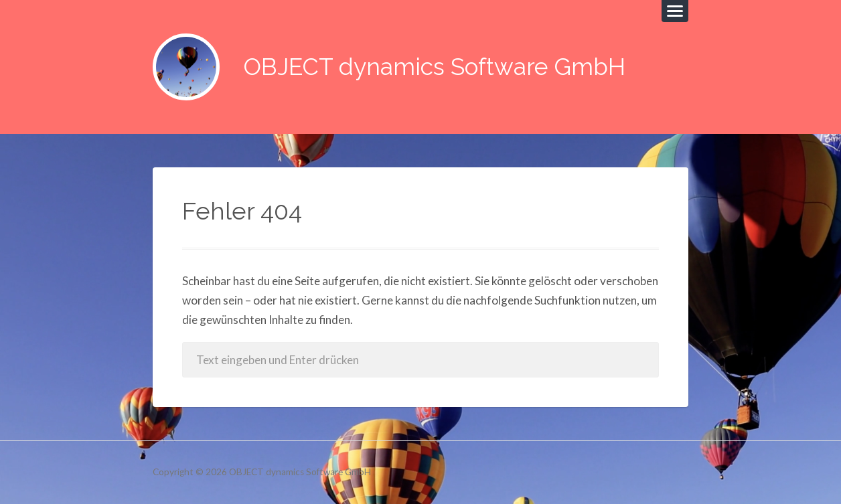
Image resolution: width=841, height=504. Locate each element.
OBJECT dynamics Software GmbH (435, 67)
